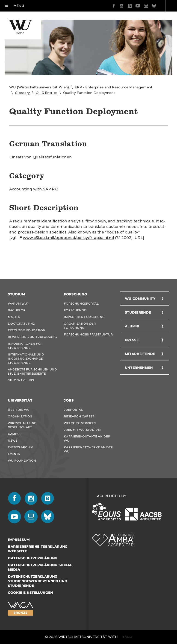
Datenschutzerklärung (33, 558)
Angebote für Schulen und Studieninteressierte (32, 372)
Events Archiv (20, 447)
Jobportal (73, 410)
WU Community (140, 299)
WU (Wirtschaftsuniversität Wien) (39, 87)
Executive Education (27, 330)
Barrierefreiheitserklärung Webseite (38, 549)
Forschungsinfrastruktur (88, 334)
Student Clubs (21, 380)
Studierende (138, 312)
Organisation (20, 416)
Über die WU (19, 410)
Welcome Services (80, 423)
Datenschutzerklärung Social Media (40, 567)
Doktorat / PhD (22, 324)
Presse (132, 340)
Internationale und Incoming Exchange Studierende (26, 359)
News (13, 441)
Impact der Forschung (84, 317)
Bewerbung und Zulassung (32, 337)
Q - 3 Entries (47, 93)
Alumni (132, 326)
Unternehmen (139, 368)
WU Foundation (22, 461)
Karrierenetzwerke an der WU (88, 449)
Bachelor (17, 310)
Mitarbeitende (140, 354)
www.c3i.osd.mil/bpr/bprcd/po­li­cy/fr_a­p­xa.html (68, 238)
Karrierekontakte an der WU (87, 439)
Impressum (19, 540)
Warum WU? (18, 304)
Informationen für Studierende (25, 346)
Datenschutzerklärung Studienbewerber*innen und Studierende (38, 581)
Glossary (22, 93)
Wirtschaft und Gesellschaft (22, 425)
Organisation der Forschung (80, 326)
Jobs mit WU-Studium (82, 430)
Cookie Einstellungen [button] (30, 593)
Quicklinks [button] (158, 6)
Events (14, 454)
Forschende (75, 310)
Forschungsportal (81, 304)
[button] (14, 6)
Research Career (79, 416)
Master (14, 317)
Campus (15, 434)
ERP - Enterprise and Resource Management (114, 87)
